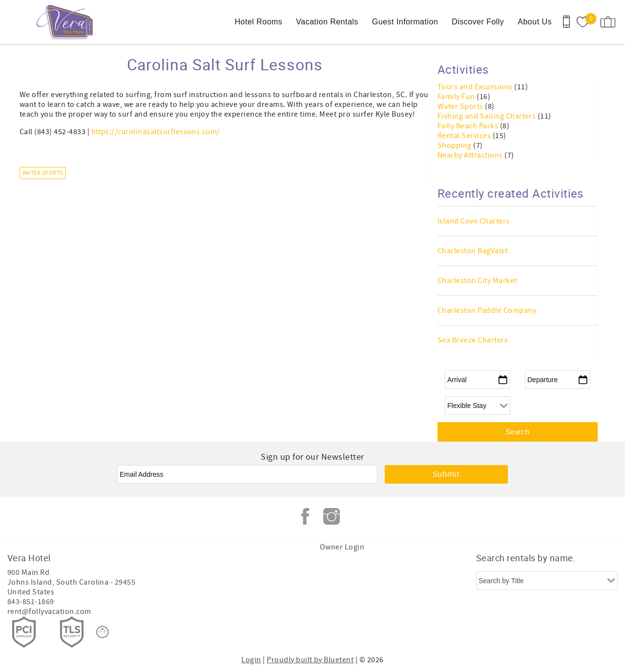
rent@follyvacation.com (49, 611)
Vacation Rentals (327, 22)
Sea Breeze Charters (473, 340)
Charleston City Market (477, 281)
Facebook (305, 516)
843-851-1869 (31, 602)
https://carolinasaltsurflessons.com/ (156, 132)
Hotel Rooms (259, 22)
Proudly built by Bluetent (310, 660)
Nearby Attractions (471, 155)
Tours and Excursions (476, 87)
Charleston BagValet (473, 251)
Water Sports (43, 173)
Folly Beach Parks (469, 126)
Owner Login (342, 547)
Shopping (455, 145)
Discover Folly (478, 22)
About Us (535, 22)
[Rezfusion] (103, 632)
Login (251, 660)
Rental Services (465, 136)
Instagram (332, 516)
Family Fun (457, 97)
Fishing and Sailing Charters (488, 116)
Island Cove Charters (474, 221)
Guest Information (405, 22)
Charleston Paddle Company (487, 310)
